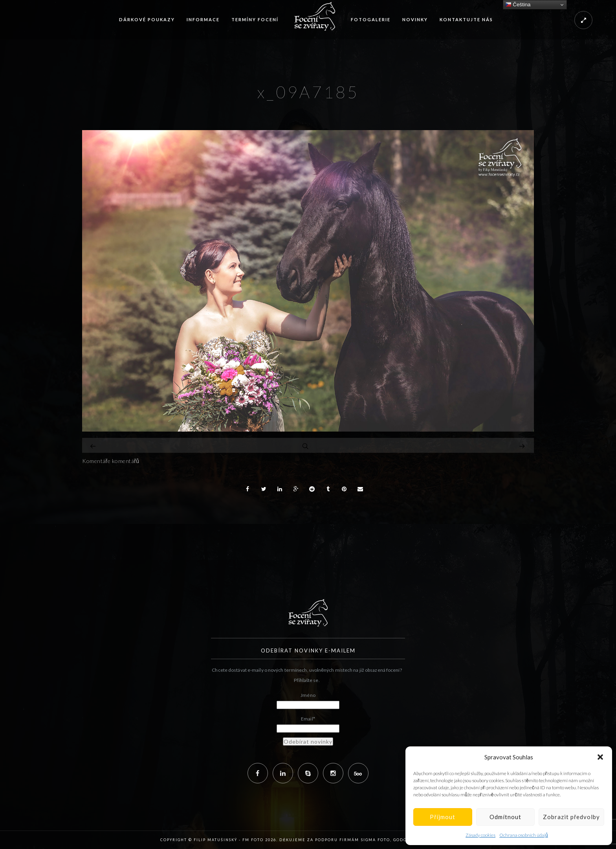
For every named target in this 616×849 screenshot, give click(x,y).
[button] (600, 757)
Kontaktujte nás (466, 19)
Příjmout (443, 817)
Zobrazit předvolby (571, 817)
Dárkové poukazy (147, 19)
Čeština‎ (518, 5)
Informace (203, 19)
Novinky (415, 19)
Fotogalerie (371, 19)
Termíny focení (255, 19)
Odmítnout (505, 817)
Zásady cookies (480, 835)
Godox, (402, 840)
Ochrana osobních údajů (524, 835)
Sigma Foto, (377, 840)
